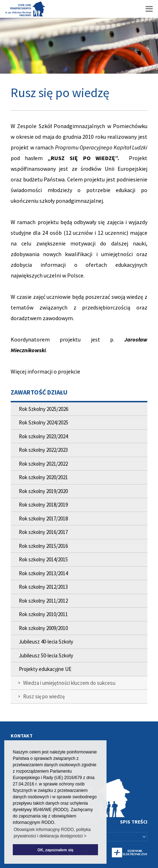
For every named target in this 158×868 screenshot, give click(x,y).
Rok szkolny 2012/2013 (43, 587)
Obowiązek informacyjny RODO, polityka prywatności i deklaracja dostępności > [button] (52, 833)
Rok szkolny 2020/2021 (43, 477)
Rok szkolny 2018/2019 (43, 505)
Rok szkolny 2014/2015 (43, 559)
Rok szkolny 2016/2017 (43, 532)
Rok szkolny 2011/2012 (43, 601)
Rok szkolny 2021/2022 (43, 464)
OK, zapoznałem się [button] (55, 850)
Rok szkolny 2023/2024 (43, 436)
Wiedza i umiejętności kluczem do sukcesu (69, 683)
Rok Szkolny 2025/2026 (43, 409)
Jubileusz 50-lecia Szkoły (46, 655)
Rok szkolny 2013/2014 (43, 573)
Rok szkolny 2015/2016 (43, 546)
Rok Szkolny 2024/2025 (43, 422)
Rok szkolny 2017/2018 (43, 518)
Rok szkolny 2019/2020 (43, 491)
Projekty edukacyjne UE (45, 669)
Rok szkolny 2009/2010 (43, 628)
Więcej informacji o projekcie (45, 371)
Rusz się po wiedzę (44, 696)
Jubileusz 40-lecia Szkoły (46, 642)
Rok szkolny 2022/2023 (43, 450)
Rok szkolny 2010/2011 (43, 614)
